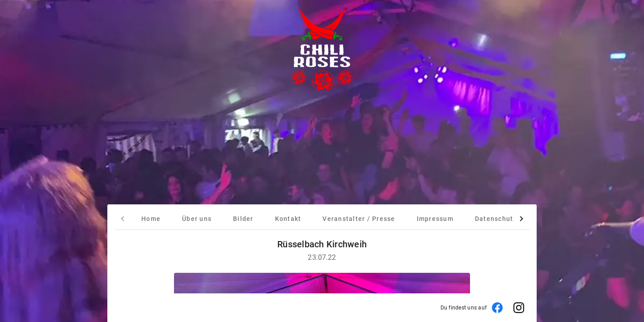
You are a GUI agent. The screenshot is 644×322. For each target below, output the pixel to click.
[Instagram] (519, 308)
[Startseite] (322, 52)
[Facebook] (497, 308)
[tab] (151, 219)
